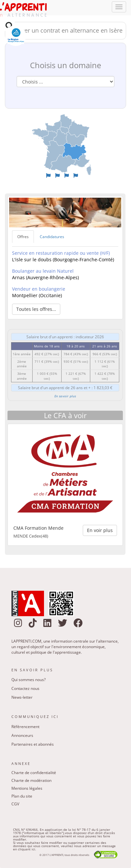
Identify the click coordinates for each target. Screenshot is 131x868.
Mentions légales (27, 788)
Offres (23, 237)
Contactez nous (25, 688)
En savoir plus (65, 396)
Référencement (25, 727)
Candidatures (52, 237)
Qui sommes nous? (29, 680)
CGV (15, 804)
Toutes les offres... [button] (36, 309)
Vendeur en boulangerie (39, 289)
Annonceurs (22, 735)
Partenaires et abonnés (33, 744)
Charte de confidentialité (34, 773)
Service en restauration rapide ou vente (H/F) (61, 253)
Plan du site (22, 796)
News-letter (22, 697)
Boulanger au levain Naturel (43, 271)
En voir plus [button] (100, 530)
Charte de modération (31, 780)
